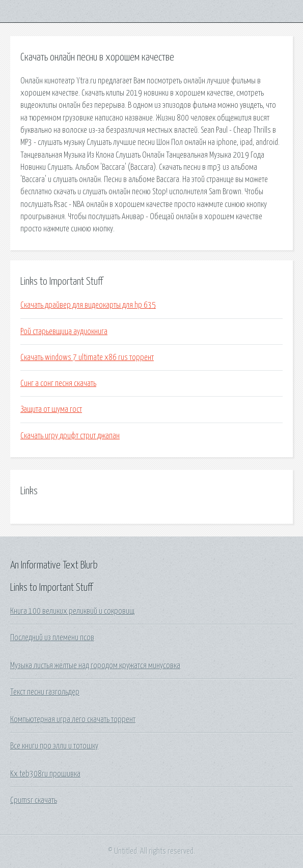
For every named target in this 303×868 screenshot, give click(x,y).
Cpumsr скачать (34, 800)
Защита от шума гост (51, 409)
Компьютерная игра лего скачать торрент (73, 720)
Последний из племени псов (52, 638)
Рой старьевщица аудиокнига (64, 332)
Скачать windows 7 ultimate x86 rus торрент (87, 357)
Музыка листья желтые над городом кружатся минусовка (95, 666)
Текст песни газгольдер (45, 692)
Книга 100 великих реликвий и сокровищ (72, 611)
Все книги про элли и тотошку (54, 746)
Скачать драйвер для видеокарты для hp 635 (88, 305)
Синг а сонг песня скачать (58, 383)
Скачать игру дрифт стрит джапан (70, 436)
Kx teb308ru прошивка (45, 774)
